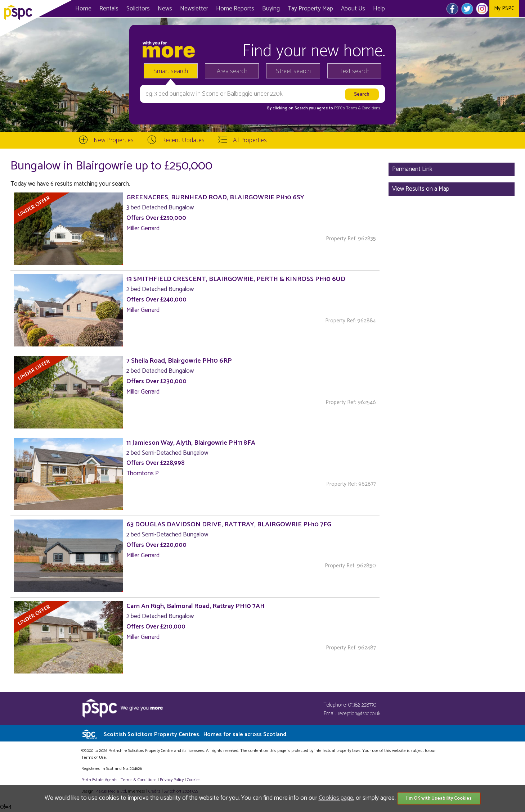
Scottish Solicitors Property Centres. (196, 734)
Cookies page (336, 798)
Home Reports (235, 9)
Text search (355, 71)
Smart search (171, 71)
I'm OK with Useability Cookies (439, 799)
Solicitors (138, 9)
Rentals (109, 9)
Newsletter (194, 9)
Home (83, 9)
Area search (232, 71)
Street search (293, 71)
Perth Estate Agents (99, 780)
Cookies (194, 780)
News (165, 9)
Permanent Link (412, 169)
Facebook (452, 9)
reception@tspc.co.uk (359, 714)
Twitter (467, 9)
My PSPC (504, 8)
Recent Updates (183, 140)
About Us (353, 9)
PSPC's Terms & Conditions (357, 108)
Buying (271, 9)
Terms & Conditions (139, 780)
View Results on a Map (421, 189)
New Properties (114, 140)
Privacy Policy (172, 780)
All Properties (250, 140)
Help (379, 9)
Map (310, 9)
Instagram (482, 9)
